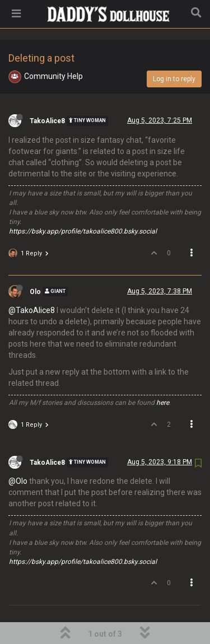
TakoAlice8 (47, 92)
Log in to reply (174, 50)
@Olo (18, 452)
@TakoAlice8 (32, 282)
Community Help (53, 48)
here (163, 374)
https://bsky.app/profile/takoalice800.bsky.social (83, 203)
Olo (35, 263)
